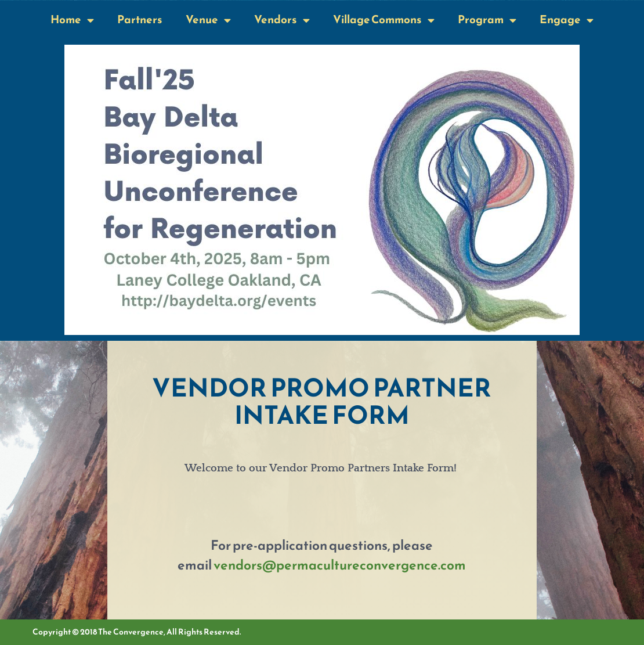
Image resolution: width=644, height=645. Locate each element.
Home (72, 20)
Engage (567, 20)
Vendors (282, 20)
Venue (208, 20)
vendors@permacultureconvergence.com (340, 565)
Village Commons (384, 20)
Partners (140, 19)
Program (487, 20)
